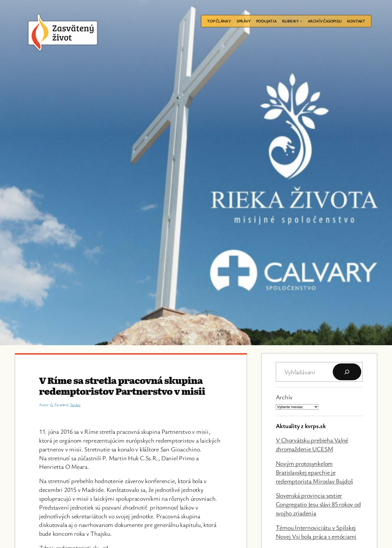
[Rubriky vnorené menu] (301, 21)
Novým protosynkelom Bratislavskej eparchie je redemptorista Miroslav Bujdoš (314, 472)
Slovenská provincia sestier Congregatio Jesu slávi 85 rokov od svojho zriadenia (318, 504)
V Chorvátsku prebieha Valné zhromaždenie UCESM (312, 444)
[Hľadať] (347, 372)
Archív (284, 397)
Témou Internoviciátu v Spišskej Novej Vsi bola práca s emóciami (316, 532)
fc (52, 405)
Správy (75, 405)
